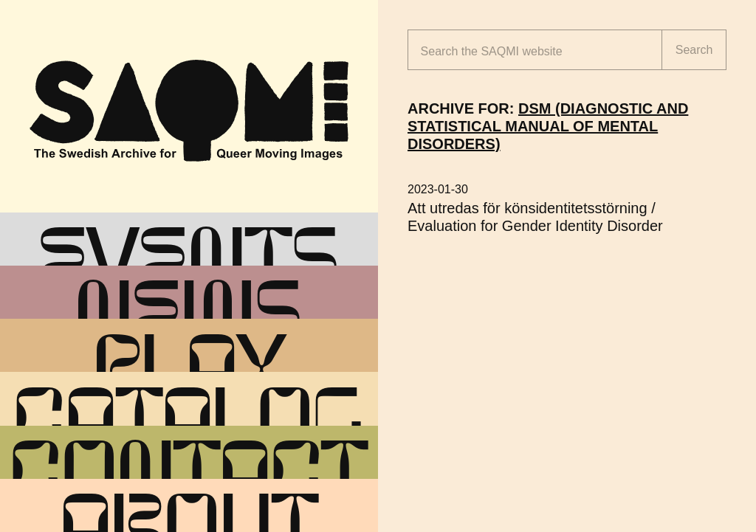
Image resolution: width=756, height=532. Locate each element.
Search (694, 50)
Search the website (492, 51)
